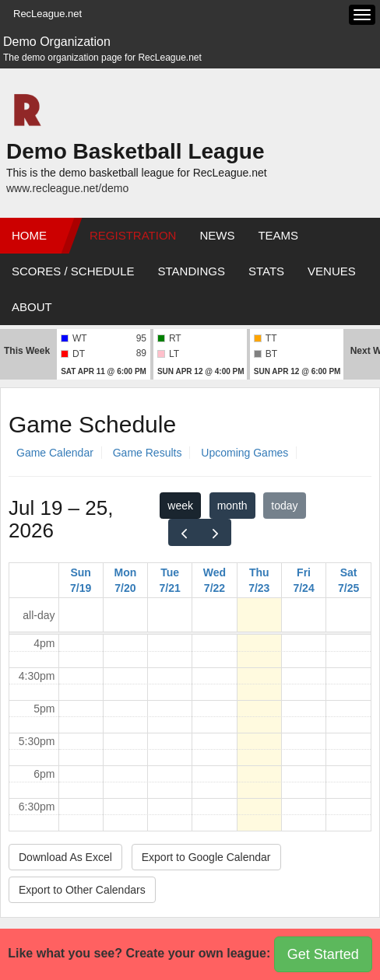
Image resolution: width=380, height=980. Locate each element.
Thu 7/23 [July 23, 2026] (259, 580)
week (180, 506)
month (232, 506)
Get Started (323, 954)
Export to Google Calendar (206, 857)
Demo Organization (57, 42)
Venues (332, 271)
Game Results (148, 453)
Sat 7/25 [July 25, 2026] (348, 580)
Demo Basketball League (135, 151)
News (217, 235)
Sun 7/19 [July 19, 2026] (81, 580)
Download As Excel (65, 857)
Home (29, 235)
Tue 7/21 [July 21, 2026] (170, 580)
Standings (192, 271)
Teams (278, 235)
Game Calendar (55, 453)
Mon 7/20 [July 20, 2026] (126, 580)
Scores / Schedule (73, 271)
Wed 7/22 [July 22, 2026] (215, 580)
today (284, 506)
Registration (133, 235)
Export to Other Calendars (82, 890)
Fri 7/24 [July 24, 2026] (303, 580)
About (32, 307)
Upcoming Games (245, 453)
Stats (266, 271)
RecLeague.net (47, 14)
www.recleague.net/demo (67, 188)
